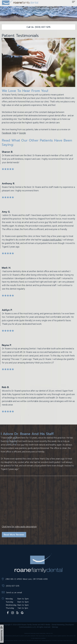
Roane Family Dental (29, 625)
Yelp (14, 133)
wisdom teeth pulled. (52, 240)
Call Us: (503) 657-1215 (38, 27)
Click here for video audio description (19, 527)
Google (22, 133)
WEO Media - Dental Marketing (53, 625)
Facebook (6, 133)
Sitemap (55, 627)
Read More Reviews (14, 535)
